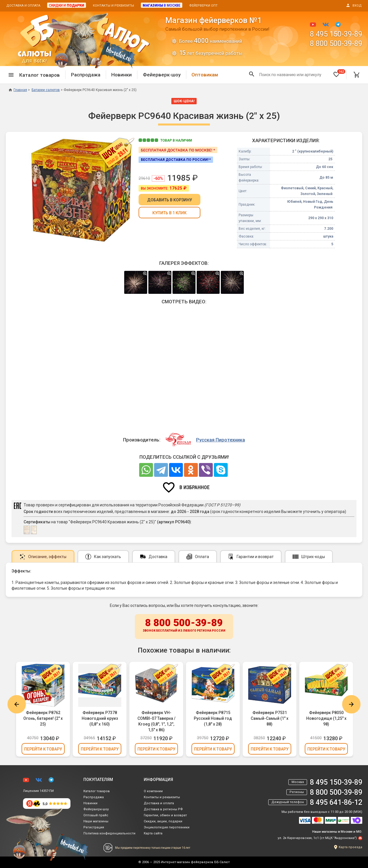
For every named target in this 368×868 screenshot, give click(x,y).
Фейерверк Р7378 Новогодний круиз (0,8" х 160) (100, 718)
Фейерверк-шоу (162, 75)
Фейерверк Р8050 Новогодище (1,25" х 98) (326, 718)
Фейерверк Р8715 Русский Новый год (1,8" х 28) (213, 718)
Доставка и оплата (23, 6)
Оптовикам (205, 75)
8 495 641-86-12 (336, 802)
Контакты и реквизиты (113, 6)
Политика (109, 833)
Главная (18, 90)
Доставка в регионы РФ (163, 809)
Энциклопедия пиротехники (167, 827)
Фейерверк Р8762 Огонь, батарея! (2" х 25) (43, 718)
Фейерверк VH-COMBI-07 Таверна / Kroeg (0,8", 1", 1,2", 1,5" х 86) (156, 721)
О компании (153, 791)
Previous (17, 704)
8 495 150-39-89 (336, 34)
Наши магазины (96, 821)
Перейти (43, 749)
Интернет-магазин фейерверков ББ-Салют (195, 862)
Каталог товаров (97, 791)
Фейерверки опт (203, 6)
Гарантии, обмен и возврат (165, 815)
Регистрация (94, 827)
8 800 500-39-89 (336, 44)
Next (351, 704)
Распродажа (86, 75)
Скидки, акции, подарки (163, 821)
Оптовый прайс (96, 815)
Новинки (121, 75)
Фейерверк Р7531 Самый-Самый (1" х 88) (270, 718)
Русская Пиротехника (221, 440)
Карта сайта (153, 833)
